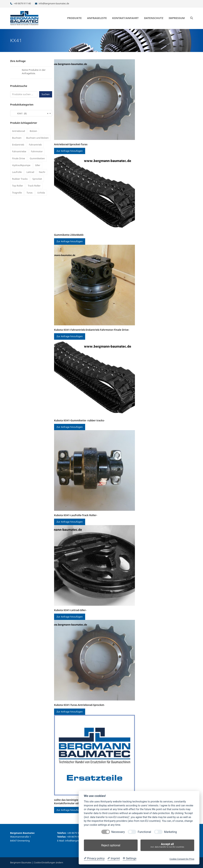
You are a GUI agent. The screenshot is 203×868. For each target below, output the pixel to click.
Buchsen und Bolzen (37, 138)
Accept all (167, 845)
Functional (144, 832)
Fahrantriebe (19, 151)
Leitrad (30, 172)
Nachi (42, 172)
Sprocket (37, 179)
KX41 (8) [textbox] (30, 113)
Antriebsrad (19, 131)
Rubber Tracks (20, 179)
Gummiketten (37, 158)
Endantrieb (18, 145)
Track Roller (34, 186)
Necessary (118, 832)
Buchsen (17, 138)
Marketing (170, 832)
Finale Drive (19, 158)
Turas (30, 193)
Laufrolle (17, 172)
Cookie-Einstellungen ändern (49, 863)
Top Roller (18, 186)
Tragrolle (17, 193)
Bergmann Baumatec (21, 863)
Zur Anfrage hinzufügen (70, 151)
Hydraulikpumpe (21, 165)
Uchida (41, 193)
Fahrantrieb (35, 145)
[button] (192, 18)
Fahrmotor (37, 151)
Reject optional (111, 845)
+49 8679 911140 (22, 3)
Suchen (46, 94)
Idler (38, 165)
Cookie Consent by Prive (182, 859)
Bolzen (33, 131)
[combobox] (31, 113)
